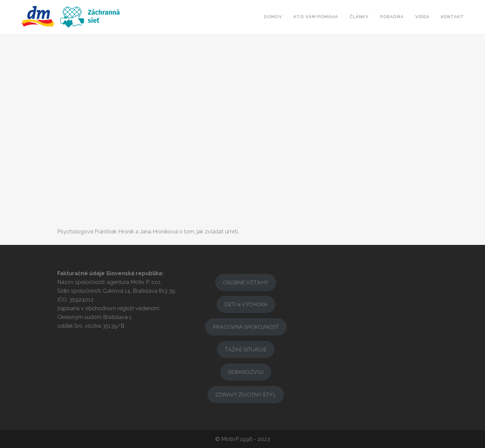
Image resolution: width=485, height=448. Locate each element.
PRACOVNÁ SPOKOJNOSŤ (246, 327)
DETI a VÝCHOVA (246, 304)
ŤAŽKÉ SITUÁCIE (246, 349)
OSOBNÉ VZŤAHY (246, 282)
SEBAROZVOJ (246, 372)
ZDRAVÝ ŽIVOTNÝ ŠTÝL (246, 395)
